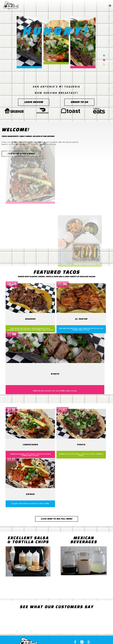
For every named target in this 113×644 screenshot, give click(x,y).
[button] (110, 6)
